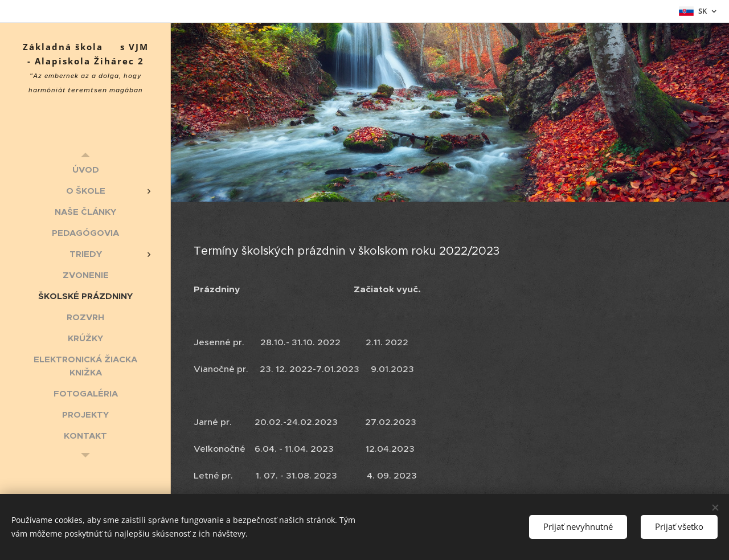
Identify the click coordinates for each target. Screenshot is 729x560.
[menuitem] (85, 169)
